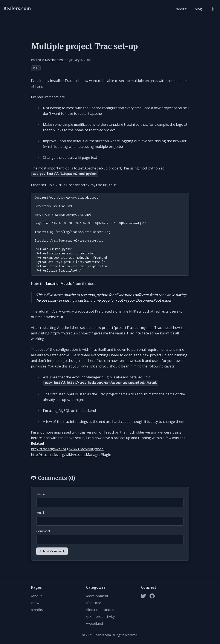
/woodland (94, 623)
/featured (94, 603)
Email (40, 513)
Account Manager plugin (92, 377)
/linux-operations (100, 610)
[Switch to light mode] (213, 9)
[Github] (152, 596)
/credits (37, 610)
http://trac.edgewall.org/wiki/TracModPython (67, 449)
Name (41, 494)
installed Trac (61, 81)
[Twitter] (144, 596)
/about (181, 9)
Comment (43, 531)
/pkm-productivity (100, 617)
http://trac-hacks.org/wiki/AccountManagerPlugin (71, 455)
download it (135, 361)
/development (97, 596)
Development (54, 60)
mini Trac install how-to (166, 328)
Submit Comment (52, 551)
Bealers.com (17, 8)
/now (35, 603)
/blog (198, 9)
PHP (36, 68)
